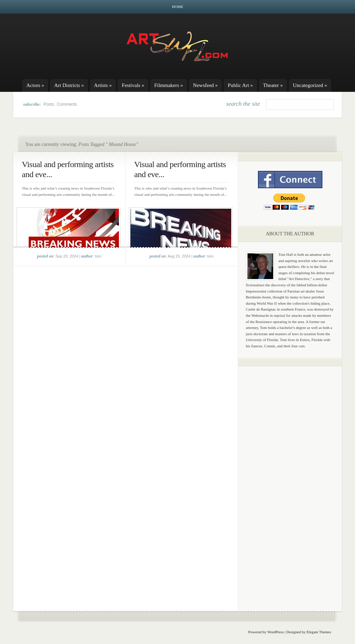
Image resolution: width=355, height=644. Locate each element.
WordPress (275, 632)
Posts (49, 104)
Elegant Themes (319, 632)
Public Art (240, 85)
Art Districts (69, 85)
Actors (35, 85)
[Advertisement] (290, 480)
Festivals (133, 85)
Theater (273, 85)
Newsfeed (205, 85)
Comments (67, 104)
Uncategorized (310, 85)
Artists (103, 85)
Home (177, 7)
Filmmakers (169, 85)
